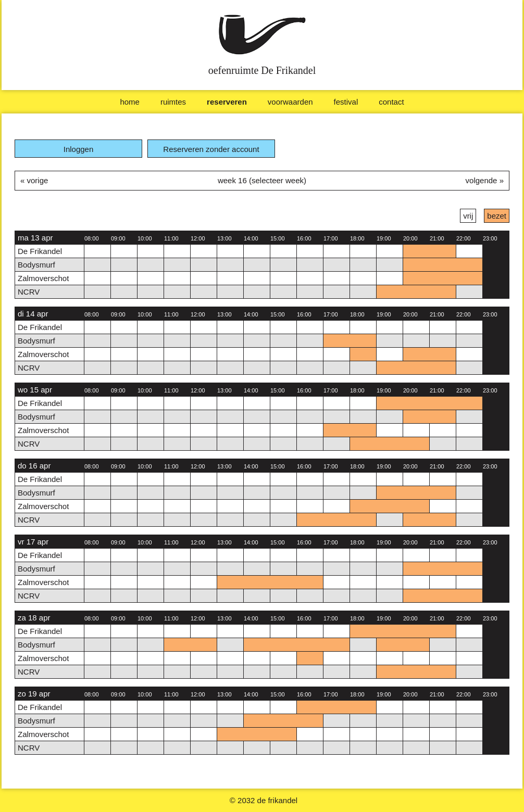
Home (130, 102)
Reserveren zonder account (211, 149)
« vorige (34, 180)
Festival (346, 102)
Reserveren (227, 102)
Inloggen (79, 149)
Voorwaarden (290, 102)
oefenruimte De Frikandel (262, 70)
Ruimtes (173, 102)
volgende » (485, 180)
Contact (391, 102)
